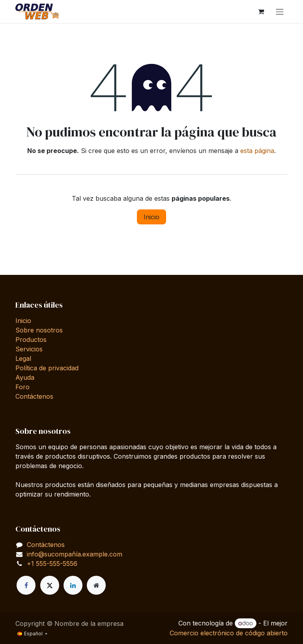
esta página (257, 151)
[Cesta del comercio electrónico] (261, 11)
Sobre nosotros (39, 330)
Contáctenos (34, 396)
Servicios (29, 349)
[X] (50, 585)
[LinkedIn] (73, 585)
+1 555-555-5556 (52, 564)
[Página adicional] (96, 585)
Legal (23, 358)
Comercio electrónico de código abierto (229, 633)
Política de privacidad (47, 368)
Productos (31, 340)
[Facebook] (26, 585)
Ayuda (25, 377)
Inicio (151, 217)
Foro (22, 387)
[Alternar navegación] (280, 11)
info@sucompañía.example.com (75, 554)
